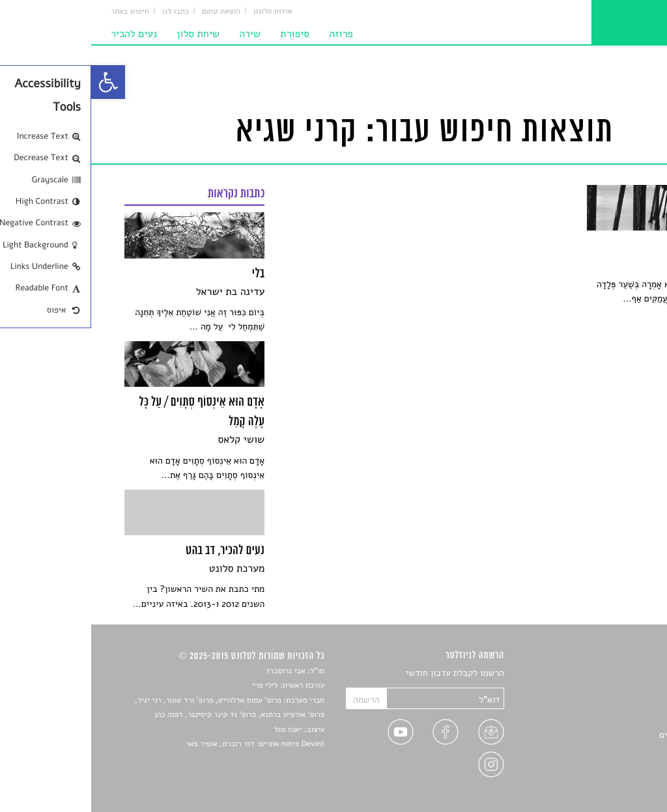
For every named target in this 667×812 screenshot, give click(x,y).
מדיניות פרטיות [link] (605, 765)
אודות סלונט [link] (182, 12)
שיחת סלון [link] (107, 34)
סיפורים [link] (619, 674)
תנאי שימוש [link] (612, 780)
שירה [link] (159, 34)
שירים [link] (623, 689)
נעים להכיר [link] (43, 34)
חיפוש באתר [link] (39, 12)
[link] (17, 82)
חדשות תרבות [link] (609, 704)
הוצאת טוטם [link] (130, 12)
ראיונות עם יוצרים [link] (601, 735)
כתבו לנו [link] (84, 12)
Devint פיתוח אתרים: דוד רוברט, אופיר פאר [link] (164, 744)
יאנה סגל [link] (197, 730)
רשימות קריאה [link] (607, 720)
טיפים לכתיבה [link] (608, 750)
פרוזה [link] (250, 34)
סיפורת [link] (204, 34)
